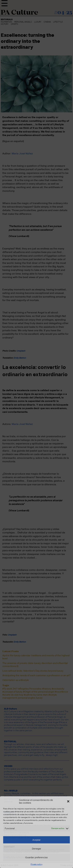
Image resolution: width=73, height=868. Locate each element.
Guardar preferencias (36, 857)
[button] (68, 801)
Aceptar (36, 840)
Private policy (36, 864)
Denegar (36, 849)
